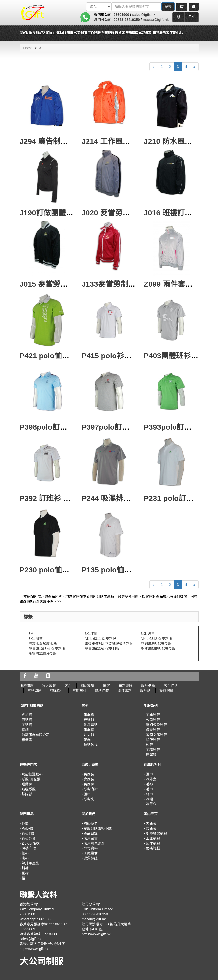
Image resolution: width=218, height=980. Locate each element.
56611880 (45, 919)
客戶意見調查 (94, 843)
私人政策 (49, 686)
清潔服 (151, 755)
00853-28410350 (127, 20)
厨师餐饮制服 (156, 833)
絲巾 (149, 794)
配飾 (87, 740)
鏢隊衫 (27, 794)
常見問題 (34, 691)
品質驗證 (91, 858)
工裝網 (27, 725)
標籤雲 (27, 740)
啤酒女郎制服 (156, 735)
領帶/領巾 (91, 789)
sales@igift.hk (144, 15)
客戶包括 (171, 686)
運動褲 (27, 784)
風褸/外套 (29, 848)
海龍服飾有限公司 (36, 735)
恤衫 (25, 853)
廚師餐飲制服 (156, 725)
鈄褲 (25, 868)
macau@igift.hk (156, 20)
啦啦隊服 (29, 789)
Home (28, 48)
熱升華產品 (30, 863)
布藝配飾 (108, 33)
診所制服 (153, 740)
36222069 (27, 929)
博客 (106, 686)
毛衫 (149, 784)
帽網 (25, 730)
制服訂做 (39, 33)
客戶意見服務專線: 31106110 (42, 924)
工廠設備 (91, 853)
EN (191, 17)
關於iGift (26, 33)
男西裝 (89, 774)
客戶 (68, 686)
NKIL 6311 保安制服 (100, 639)
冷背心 (151, 804)
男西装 (151, 823)
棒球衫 (89, 720)
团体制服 (153, 843)
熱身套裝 (91, 725)
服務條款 (27, 686)
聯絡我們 (91, 823)
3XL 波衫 (148, 634)
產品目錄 (91, 833)
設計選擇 (148, 686)
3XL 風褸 (36, 639)
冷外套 (151, 779)
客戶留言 (91, 838)
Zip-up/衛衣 (31, 843)
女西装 (151, 828)
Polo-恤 (27, 828)
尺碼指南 (132, 33)
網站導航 (87, 686)
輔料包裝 (102, 691)
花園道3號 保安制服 (156, 644)
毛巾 (149, 789)
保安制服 (153, 730)
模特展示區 (161, 33)
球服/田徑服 (31, 779)
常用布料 (79, 691)
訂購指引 (57, 691)
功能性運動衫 (32, 774)
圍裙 (25, 873)
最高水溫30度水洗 (43, 644)
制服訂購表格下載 (98, 828)
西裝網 (27, 720)
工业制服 (153, 838)
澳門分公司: (104, 20)
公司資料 (91, 848)
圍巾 (87, 794)
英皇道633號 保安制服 (102, 649)
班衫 (25, 858)
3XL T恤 (91, 634)
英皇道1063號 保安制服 (47, 649)
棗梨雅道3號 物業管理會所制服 (109, 644)
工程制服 (153, 750)
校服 (149, 745)
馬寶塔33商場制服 (43, 654)
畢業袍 (89, 715)
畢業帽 (89, 730)
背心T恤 (28, 833)
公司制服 (153, 720)
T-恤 (25, 823)
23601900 (121, 15)
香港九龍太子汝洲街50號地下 (43, 944)
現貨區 (120, 33)
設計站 (145, 691)
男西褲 (89, 784)
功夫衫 (89, 735)
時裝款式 (91, 745)
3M (31, 634)
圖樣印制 (125, 691)
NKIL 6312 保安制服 (157, 639)
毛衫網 (27, 715)
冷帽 (149, 799)
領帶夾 (89, 799)
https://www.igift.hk (34, 949)
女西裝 (89, 779)
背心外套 (29, 838)
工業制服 (153, 715)
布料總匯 (126, 686)
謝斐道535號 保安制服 (158, 649)
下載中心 (176, 33)
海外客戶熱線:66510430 (38, 934)
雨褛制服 (153, 848)
